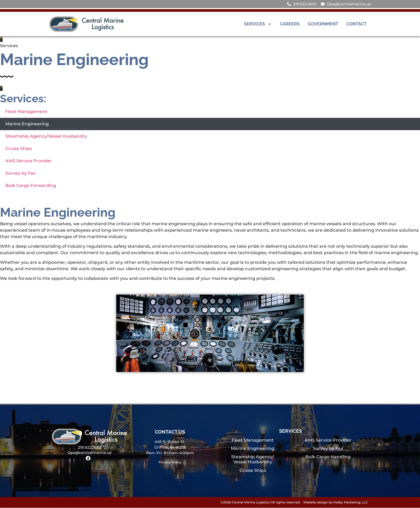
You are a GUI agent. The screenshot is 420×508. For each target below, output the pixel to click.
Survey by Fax (20, 173)
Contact (357, 24)
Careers (290, 24)
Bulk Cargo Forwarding (31, 185)
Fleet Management (26, 112)
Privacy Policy (170, 462)
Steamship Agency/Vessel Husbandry (46, 136)
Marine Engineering (27, 124)
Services (258, 24)
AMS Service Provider (29, 161)
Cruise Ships (19, 148)
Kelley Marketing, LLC (351, 503)
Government (323, 24)
